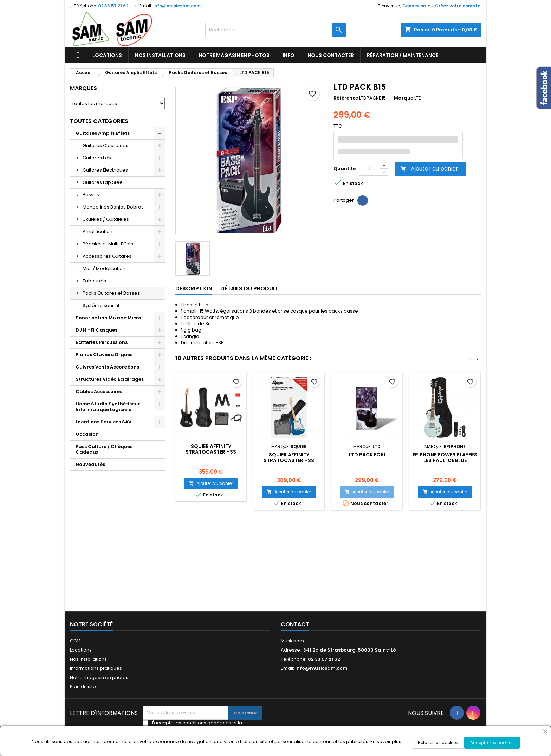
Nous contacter (331, 55)
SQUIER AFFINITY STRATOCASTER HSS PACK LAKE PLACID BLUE (289, 460)
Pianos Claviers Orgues (104, 355)
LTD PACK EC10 (367, 455)
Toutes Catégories (99, 121)
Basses (91, 195)
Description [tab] (194, 289)
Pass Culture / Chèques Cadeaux (104, 449)
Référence (346, 98)
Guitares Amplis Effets (103, 133)
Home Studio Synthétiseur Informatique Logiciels (108, 407)
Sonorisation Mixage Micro (108, 318)
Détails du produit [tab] (249, 289)
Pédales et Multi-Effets (108, 244)
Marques (83, 88)
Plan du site (83, 687)
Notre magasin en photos (234, 55)
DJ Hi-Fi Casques (96, 330)
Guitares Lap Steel (103, 182)
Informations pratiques (96, 668)
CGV (75, 641)
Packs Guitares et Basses (111, 293)
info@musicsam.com (177, 6)
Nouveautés (90, 464)
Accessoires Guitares (107, 256)
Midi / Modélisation (104, 268)
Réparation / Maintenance (403, 55)
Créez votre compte (458, 6)
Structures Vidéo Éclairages (110, 379)
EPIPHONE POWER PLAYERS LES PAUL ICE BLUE (445, 457)
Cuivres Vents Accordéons (107, 367)
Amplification (98, 232)
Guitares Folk (97, 158)
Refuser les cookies (438, 742)
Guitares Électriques (105, 170)
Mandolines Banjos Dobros (113, 207)
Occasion (87, 434)
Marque (404, 98)
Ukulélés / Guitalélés (106, 219)
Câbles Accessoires (99, 392)
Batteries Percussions (102, 342)
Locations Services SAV (103, 422)
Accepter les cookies (492, 742)
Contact (295, 624)
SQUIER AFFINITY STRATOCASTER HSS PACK (211, 452)
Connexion (414, 6)
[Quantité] (370, 169)
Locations (107, 55)
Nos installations (160, 55)
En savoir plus (386, 741)
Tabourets (94, 281)
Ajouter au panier (429, 169)
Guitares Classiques (105, 145)
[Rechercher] (275, 30)
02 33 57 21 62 (113, 6)
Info (289, 55)
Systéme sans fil (101, 305)
